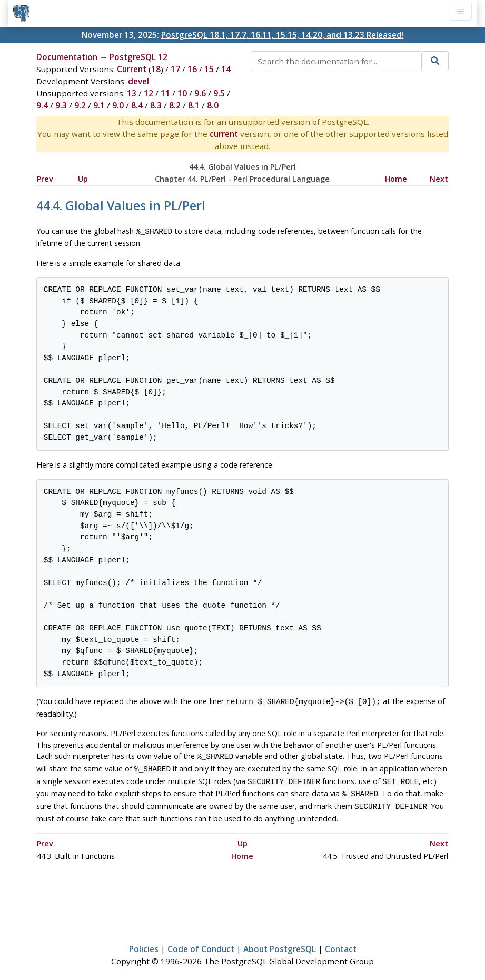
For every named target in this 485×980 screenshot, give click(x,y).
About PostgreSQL (280, 942)
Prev (45, 179)
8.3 (156, 105)
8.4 (137, 105)
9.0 (118, 105)
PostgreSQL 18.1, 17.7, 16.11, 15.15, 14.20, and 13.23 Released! (283, 35)
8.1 (194, 105)
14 (226, 69)
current (224, 134)
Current (132, 69)
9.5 (219, 93)
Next (439, 179)
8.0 (213, 105)
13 (132, 93)
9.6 (200, 93)
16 (192, 69)
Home (396, 179)
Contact (341, 942)
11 (165, 93)
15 (209, 69)
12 (149, 93)
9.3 (61, 105)
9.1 (99, 105)
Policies (144, 942)
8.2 (175, 105)
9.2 (80, 105)
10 (182, 93)
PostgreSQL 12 (138, 57)
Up (83, 179)
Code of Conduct (201, 942)
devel (138, 81)
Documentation (67, 57)
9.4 (42, 105)
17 (175, 69)
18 (156, 69)
